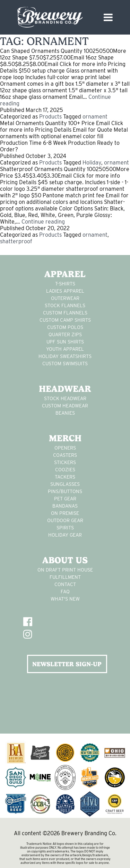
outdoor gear (65, 520)
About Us (65, 560)
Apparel (65, 274)
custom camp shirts (65, 320)
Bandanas (65, 506)
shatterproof (16, 241)
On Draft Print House (65, 570)
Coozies (65, 470)
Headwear (65, 389)
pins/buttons (65, 491)
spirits (65, 528)
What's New (65, 599)
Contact (65, 584)
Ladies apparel (65, 291)
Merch (65, 438)
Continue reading (43, 222)
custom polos (65, 327)
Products (50, 117)
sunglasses (65, 484)
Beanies (65, 413)
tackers (65, 477)
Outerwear (65, 298)
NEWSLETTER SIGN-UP (67, 664)
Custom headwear (65, 406)
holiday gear (65, 535)
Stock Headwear (65, 398)
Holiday (92, 163)
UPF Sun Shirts (65, 342)
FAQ (65, 592)
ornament (95, 117)
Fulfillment (65, 577)
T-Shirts (65, 284)
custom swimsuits (65, 364)
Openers (65, 448)
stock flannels (65, 305)
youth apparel (65, 349)
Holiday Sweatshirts (65, 356)
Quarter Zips (65, 334)
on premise (65, 513)
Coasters (65, 455)
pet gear (65, 499)
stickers (65, 462)
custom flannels (65, 313)
